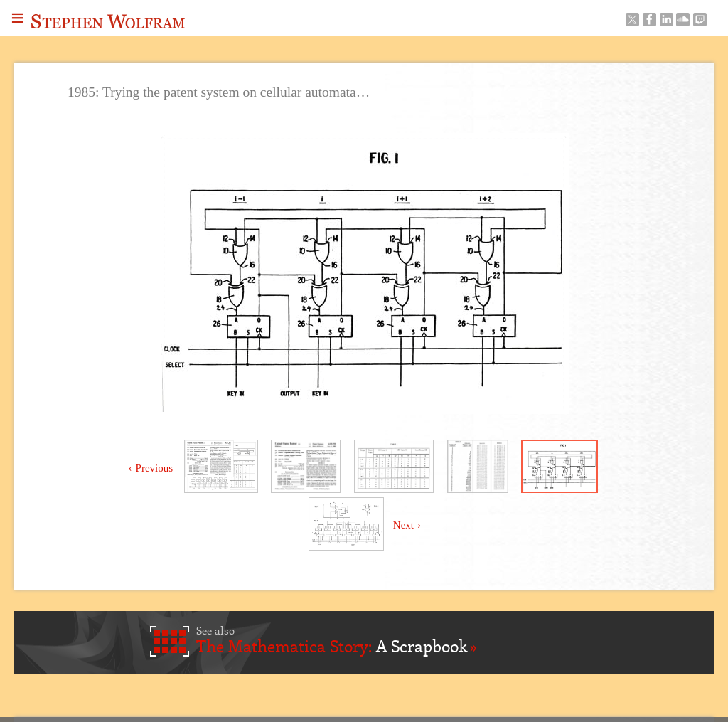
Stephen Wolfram (108, 21)
